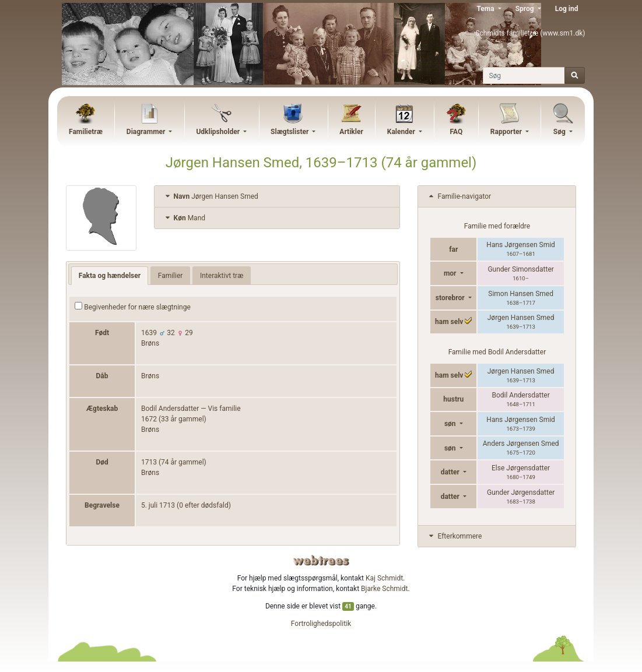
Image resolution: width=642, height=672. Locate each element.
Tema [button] (486, 9)
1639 (149, 333)
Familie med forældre (497, 226)
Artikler (351, 132)
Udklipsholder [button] (219, 132)
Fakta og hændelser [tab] (110, 276)
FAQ (456, 132)
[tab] (277, 197)
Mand (184, 218)
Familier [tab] (171, 276)
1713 (149, 462)
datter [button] (451, 472)
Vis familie (224, 409)
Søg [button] (560, 132)
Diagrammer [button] (147, 132)
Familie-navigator (459, 196)
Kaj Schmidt (384, 578)
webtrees (321, 560)
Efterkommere (454, 536)
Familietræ (86, 132)
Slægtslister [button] (290, 132)
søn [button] (451, 424)
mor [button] (451, 273)
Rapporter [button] (507, 132)
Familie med (497, 352)
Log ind (567, 9)
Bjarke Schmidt (384, 589)
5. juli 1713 (158, 505)
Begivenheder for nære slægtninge (133, 307)
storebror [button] (451, 298)
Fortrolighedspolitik (321, 624)
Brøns (150, 343)
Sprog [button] (526, 9)
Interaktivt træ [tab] (222, 276)
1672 (149, 419)
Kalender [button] (402, 132)
